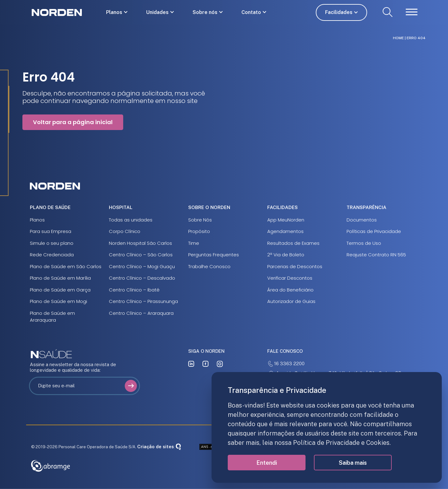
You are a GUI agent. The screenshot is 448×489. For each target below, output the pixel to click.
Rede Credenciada (52, 255)
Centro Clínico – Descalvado (142, 278)
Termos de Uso (364, 243)
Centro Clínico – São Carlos (141, 255)
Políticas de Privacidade (374, 231)
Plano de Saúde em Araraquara (52, 317)
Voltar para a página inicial (73, 122)
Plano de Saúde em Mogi (58, 301)
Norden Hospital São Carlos (140, 243)
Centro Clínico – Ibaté (134, 290)
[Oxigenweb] (178, 447)
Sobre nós (205, 12)
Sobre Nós (200, 220)
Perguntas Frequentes (214, 255)
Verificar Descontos (290, 278)
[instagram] (220, 364)
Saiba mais (353, 463)
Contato (251, 12)
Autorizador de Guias (291, 301)
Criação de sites (156, 447)
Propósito (199, 231)
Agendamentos (285, 231)
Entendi (267, 463)
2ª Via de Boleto (286, 255)
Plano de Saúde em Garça (60, 290)
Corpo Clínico (125, 231)
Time (194, 243)
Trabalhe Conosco (209, 266)
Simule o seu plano (52, 243)
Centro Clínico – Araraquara (141, 313)
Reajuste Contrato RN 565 (376, 255)
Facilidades (339, 12)
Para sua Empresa (51, 231)
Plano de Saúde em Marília (60, 278)
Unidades (157, 12)
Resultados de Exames (293, 243)
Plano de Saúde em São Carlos (66, 266)
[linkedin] (191, 364)
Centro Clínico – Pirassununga (143, 301)
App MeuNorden (286, 220)
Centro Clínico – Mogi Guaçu (142, 266)
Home (398, 38)
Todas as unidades (131, 220)
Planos (114, 12)
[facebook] (205, 364)
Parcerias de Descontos (295, 266)
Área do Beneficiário (290, 290)
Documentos (362, 220)
